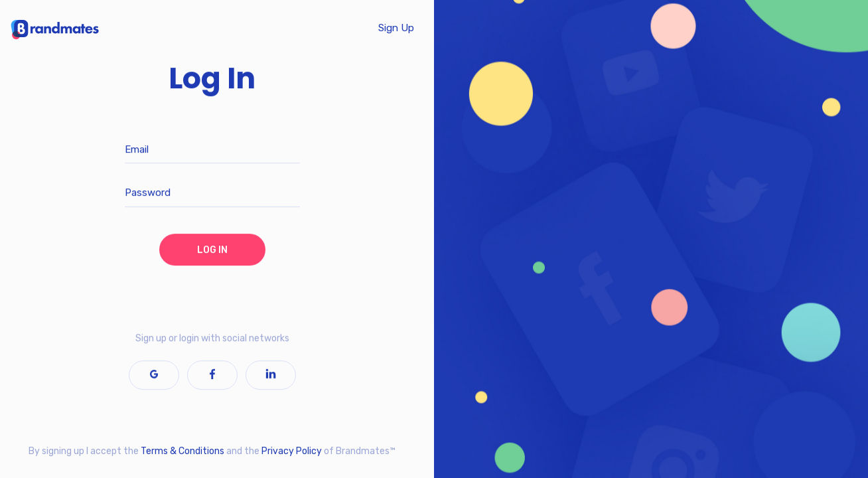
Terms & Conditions (182, 451)
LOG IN (212, 250)
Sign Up (396, 28)
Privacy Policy (292, 451)
